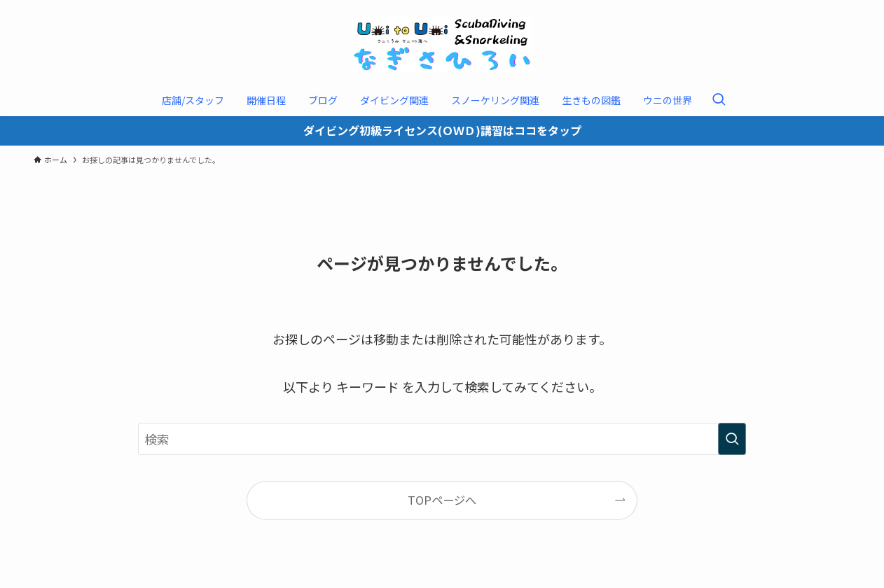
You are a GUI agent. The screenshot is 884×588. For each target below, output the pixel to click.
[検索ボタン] (719, 100)
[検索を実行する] (732, 439)
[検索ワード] (442, 439)
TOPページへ (442, 500)
